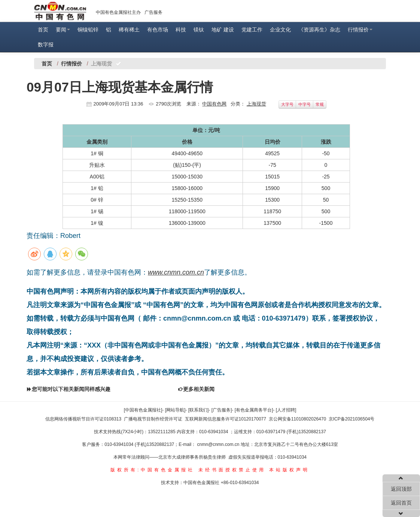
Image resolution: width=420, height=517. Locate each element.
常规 (320, 104)
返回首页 (401, 503)
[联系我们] (199, 410)
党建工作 (252, 30)
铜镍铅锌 (88, 30)
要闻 (63, 30)
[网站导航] (175, 410)
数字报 (46, 45)
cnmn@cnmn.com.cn (219, 444)
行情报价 (360, 30)
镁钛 (199, 30)
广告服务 (153, 12)
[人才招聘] (286, 410)
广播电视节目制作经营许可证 (153, 419)
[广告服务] (222, 410)
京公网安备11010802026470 (297, 419)
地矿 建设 (223, 30)
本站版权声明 (289, 470)
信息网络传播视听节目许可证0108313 (83, 419)
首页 (43, 30)
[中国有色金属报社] (143, 410)
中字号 (305, 104)
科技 (181, 30)
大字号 (287, 104)
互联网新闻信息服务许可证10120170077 (226, 419)
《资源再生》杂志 (319, 30)
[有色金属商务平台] (254, 410)
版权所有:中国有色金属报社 (153, 470)
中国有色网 (214, 104)
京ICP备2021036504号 (352, 419)
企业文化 (280, 30)
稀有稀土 (129, 30)
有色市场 (158, 30)
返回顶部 (401, 489)
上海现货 (256, 104)
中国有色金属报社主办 (118, 12)
